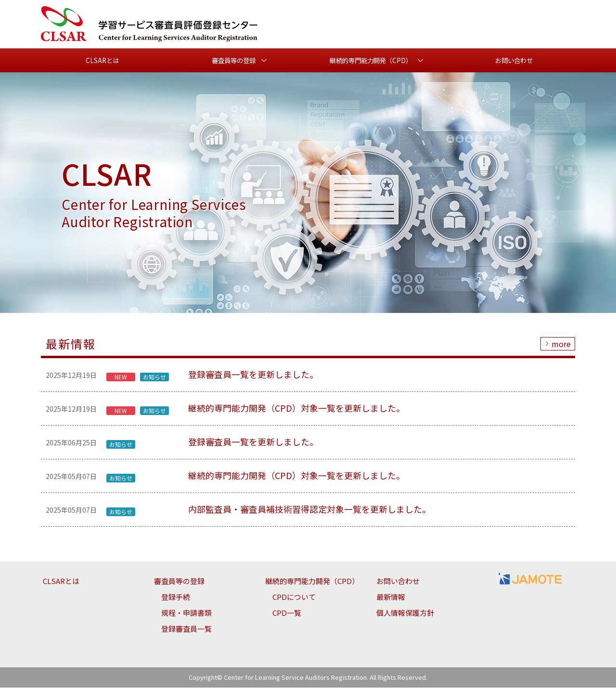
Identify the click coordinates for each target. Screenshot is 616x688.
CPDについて (294, 597)
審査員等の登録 (179, 581)
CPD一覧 (287, 613)
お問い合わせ (514, 60)
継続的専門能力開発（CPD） (312, 581)
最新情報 (391, 597)
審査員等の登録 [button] (234, 60)
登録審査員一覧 (186, 629)
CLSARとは (103, 60)
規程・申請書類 (186, 613)
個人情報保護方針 (405, 613)
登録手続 (176, 597)
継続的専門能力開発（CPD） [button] (371, 60)
